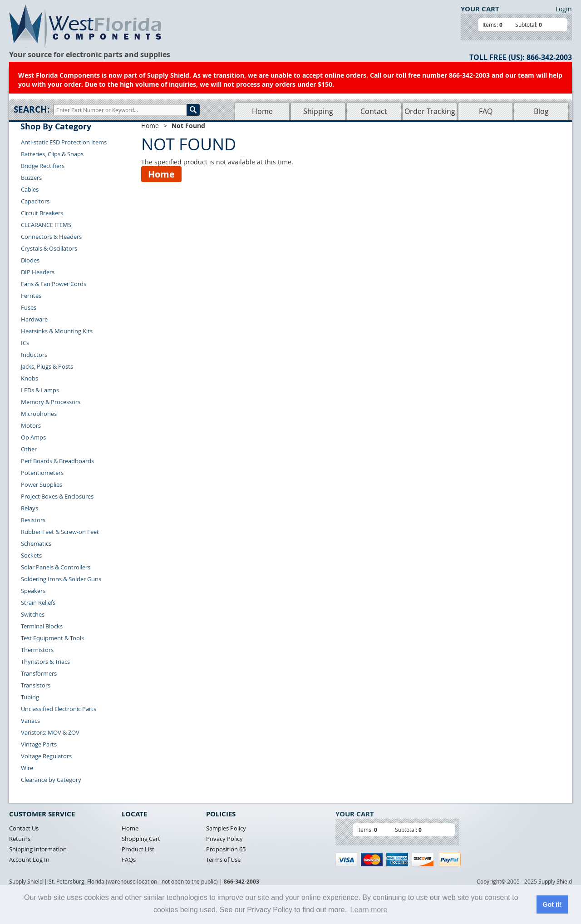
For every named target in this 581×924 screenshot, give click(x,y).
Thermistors (37, 650)
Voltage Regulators (46, 756)
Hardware (34, 319)
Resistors (33, 520)
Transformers (39, 673)
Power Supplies (42, 484)
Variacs (30, 721)
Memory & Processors (51, 402)
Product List (138, 849)
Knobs (30, 378)
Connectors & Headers (51, 237)
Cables (30, 189)
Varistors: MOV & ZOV (50, 732)
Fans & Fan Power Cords (54, 284)
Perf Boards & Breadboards (57, 461)
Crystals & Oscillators (49, 248)
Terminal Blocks (42, 626)
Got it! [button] (552, 904)
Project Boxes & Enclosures (57, 496)
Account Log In (29, 860)
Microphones (39, 414)
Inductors (34, 355)
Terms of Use (223, 860)
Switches (33, 614)
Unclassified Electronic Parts (59, 709)
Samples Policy (226, 828)
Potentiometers (42, 473)
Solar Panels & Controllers (56, 567)
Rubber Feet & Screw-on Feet (60, 532)
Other (29, 449)
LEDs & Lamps (40, 390)
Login (564, 9)
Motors (31, 425)
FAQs (129, 860)
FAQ (486, 111)
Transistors (36, 685)
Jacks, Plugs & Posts (47, 366)
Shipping (318, 111)
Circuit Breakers (42, 213)
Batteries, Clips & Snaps (52, 154)
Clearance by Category (51, 780)
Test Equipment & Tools (52, 638)
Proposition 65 (226, 849)
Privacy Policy (224, 839)
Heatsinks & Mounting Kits (57, 331)
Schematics (36, 544)
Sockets (31, 555)
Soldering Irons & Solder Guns (61, 579)
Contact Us (24, 828)
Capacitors (35, 201)
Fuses (29, 307)
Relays (30, 508)
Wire (27, 768)
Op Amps (33, 437)
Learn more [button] (369, 910)
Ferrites (31, 296)
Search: (32, 109)
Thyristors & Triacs (45, 662)
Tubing (30, 697)
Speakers (33, 591)
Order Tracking (430, 111)
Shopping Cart (141, 839)
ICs (25, 343)
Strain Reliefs (38, 603)
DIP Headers (38, 272)
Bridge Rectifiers (43, 166)
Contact (374, 111)
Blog (541, 111)
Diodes (30, 260)
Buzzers (31, 178)
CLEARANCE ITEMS (46, 225)
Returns (20, 839)
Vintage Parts (39, 744)
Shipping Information (38, 849)
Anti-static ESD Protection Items (64, 142)
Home (262, 111)
